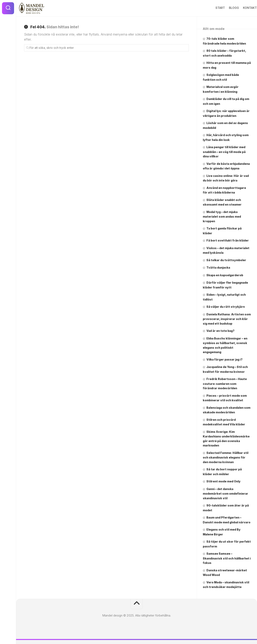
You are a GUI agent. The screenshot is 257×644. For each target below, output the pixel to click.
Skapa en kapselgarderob (225, 275)
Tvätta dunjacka (218, 267)
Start (212, 8)
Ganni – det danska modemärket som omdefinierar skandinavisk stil (225, 494)
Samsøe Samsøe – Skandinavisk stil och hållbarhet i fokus (227, 558)
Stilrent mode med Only (223, 481)
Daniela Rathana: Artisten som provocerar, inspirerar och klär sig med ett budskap (227, 319)
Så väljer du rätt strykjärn (226, 307)
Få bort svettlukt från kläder (228, 240)
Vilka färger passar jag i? (224, 359)
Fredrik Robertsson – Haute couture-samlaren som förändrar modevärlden (225, 384)
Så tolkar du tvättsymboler (226, 260)
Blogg (226, 8)
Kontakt (242, 8)
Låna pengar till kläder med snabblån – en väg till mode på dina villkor (224, 152)
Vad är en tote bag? (220, 331)
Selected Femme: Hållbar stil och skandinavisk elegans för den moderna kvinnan (226, 457)
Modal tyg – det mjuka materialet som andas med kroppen (222, 217)
